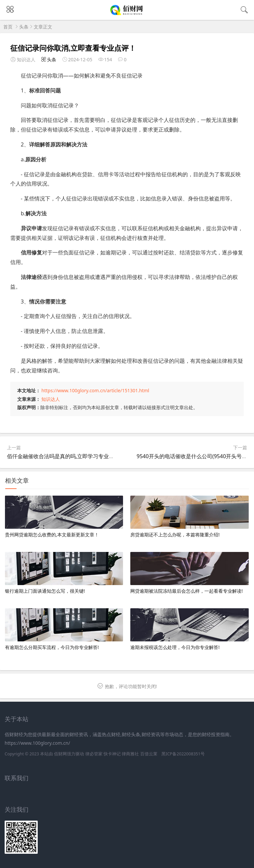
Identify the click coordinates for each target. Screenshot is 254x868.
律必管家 (94, 754)
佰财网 (60, 754)
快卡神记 (112, 754)
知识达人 (51, 399)
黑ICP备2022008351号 (183, 754)
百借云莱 (149, 754)
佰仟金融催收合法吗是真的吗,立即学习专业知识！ (66, 456)
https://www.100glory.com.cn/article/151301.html (95, 390)
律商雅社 (130, 754)
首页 (8, 27)
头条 (24, 27)
